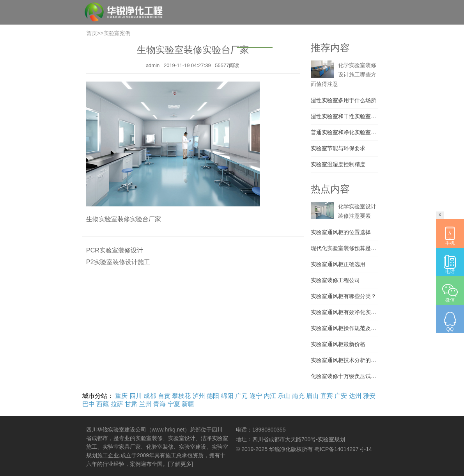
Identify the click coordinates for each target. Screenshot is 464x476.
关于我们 (114, 35)
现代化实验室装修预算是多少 (344, 248)
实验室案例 (255, 35)
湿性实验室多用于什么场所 (344, 100)
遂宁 (256, 396)
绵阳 (227, 396)
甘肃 (131, 404)
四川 (136, 396)
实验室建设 (147, 35)
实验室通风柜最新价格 (338, 344)
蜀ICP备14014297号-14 (343, 449)
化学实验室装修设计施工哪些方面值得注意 (344, 75)
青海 (159, 404)
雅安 (369, 396)
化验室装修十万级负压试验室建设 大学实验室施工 (344, 376)
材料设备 (287, 35)
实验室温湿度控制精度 (338, 164)
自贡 (164, 396)
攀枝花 (181, 396)
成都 (150, 396)
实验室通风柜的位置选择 (341, 232)
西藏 (103, 404)
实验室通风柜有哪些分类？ (344, 296)
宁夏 (174, 404)
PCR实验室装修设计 (115, 250)
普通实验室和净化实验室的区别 (344, 132)
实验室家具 (219, 35)
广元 (241, 396)
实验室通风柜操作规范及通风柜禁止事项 (344, 328)
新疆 (188, 404)
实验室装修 (183, 35)
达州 (355, 396)
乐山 (284, 396)
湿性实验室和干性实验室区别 (344, 116)
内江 (270, 396)
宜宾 (327, 396)
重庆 (121, 396)
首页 (91, 35)
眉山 (312, 396)
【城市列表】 (363, 60)
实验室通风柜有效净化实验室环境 (344, 312)
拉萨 (117, 404)
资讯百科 (317, 35)
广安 (341, 396)
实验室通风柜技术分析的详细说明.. (344, 360)
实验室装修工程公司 (335, 280)
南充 (298, 396)
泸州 (199, 396)
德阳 (213, 396)
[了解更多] (181, 464)
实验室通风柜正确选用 (338, 264)
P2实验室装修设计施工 (118, 262)
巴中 (89, 404)
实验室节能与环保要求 (338, 148)
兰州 (145, 404)
